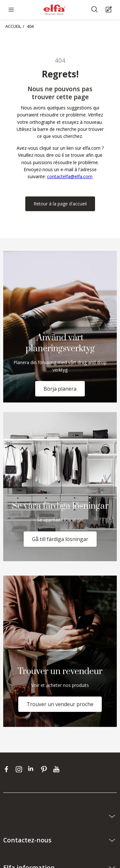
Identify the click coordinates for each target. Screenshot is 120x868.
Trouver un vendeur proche (60, 704)
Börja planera (60, 389)
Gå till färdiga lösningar (60, 539)
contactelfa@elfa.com (70, 176)
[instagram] (20, 769)
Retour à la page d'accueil (60, 204)
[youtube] (57, 769)
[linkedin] (33, 769)
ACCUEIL (13, 26)
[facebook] (8, 769)
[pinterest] (45, 769)
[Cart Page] (110, 10)
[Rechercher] (95, 10)
